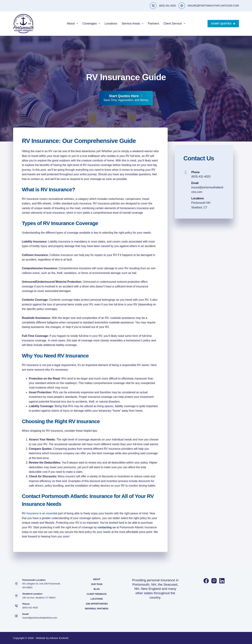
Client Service (175, 24)
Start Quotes (223, 23)
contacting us (107, 527)
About (73, 24)
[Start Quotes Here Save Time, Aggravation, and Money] (126, 98)
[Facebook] (206, 581)
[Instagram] (214, 581)
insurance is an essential (42, 513)
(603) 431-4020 (167, 6)
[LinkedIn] (222, 581)
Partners (153, 23)
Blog (97, 589)
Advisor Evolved (59, 638)
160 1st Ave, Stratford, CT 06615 (39, 598)
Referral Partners (97, 609)
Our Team (97, 584)
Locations (111, 23)
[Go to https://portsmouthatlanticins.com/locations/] (204, 203)
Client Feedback (97, 594)
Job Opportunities (97, 604)
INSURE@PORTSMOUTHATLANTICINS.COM (213, 6)
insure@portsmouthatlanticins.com (40, 618)
